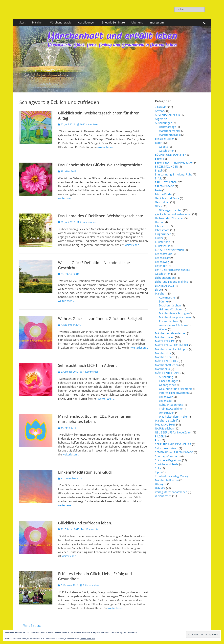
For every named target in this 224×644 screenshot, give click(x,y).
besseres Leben (165, 139)
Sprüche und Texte (167, 464)
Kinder (159, 238)
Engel (158, 171)
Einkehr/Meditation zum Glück (85, 472)
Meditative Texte (165, 425)
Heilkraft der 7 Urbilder (169, 218)
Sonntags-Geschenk (167, 456)
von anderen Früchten (173, 325)
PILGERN (160, 436)
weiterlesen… (106, 147)
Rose (158, 440)
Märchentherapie (61, 22)
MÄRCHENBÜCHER (167, 361)
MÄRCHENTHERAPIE (167, 373)
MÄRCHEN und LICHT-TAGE (172, 345)
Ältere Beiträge (30, 625)
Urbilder (160, 488)
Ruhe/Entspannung (171, 405)
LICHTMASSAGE (165, 286)
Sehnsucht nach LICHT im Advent (87, 365)
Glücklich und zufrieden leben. (85, 523)
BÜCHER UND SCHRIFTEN (171, 155)
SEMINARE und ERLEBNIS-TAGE (174, 452)
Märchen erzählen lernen (171, 333)
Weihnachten (163, 496)
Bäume (163, 301)
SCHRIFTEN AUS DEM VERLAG (173, 444)
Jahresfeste (162, 226)
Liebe (158, 290)
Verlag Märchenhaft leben (171, 492)
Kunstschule (163, 246)
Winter (163, 329)
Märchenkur (163, 369)
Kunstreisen (163, 242)
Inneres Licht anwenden (174, 393)
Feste (158, 190)
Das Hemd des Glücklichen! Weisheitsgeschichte (101, 216)
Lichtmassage (168, 127)
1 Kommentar (91, 372)
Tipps (158, 472)
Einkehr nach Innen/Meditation (174, 163)
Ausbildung (166, 377)
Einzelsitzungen (169, 381)
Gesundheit (162, 202)
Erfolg (159, 178)
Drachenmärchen (170, 305)
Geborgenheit (168, 385)
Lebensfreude (164, 254)
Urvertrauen (167, 413)
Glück (158, 206)
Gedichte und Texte (167, 198)
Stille (158, 468)
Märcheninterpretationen (175, 317)
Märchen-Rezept (165, 357)
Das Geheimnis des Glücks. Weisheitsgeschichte (100, 165)
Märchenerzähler (170, 131)
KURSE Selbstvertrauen (169, 250)
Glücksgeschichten (171, 210)
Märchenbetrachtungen (174, 313)
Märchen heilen (165, 337)
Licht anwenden (165, 278)
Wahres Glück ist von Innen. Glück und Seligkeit (100, 319)
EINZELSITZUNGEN (167, 167)
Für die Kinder (164, 194)
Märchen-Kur (163, 353)
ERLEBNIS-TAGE (165, 186)
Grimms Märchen (170, 309)
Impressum (157, 22)
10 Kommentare (89, 124)
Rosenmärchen (168, 321)
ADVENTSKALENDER (168, 115)
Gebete (164, 147)
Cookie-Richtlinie (87, 639)
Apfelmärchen (168, 298)
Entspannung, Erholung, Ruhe (174, 174)
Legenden (161, 266)
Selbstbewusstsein (167, 448)
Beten (159, 143)
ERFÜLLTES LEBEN (166, 182)
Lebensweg (162, 262)
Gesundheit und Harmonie (176, 389)
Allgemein (161, 119)
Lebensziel (166, 401)
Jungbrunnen (163, 234)
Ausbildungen (87, 22)
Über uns (137, 22)
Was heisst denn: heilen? (174, 417)
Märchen (38, 22)
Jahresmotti (162, 230)
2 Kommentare (88, 222)
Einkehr (160, 159)
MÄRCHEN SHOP (165, 341)
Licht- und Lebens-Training (172, 282)
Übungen (161, 484)
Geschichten (167, 151)
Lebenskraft (162, 258)
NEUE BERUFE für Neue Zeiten (174, 432)
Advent (159, 111)
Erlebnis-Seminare (113, 22)
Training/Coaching (170, 409)
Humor (159, 222)
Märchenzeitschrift (167, 421)
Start (22, 22)
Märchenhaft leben (167, 365)
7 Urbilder (161, 107)
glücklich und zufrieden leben (173, 214)
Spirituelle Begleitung (168, 460)
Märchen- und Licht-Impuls (172, 349)
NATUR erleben (165, 429)
